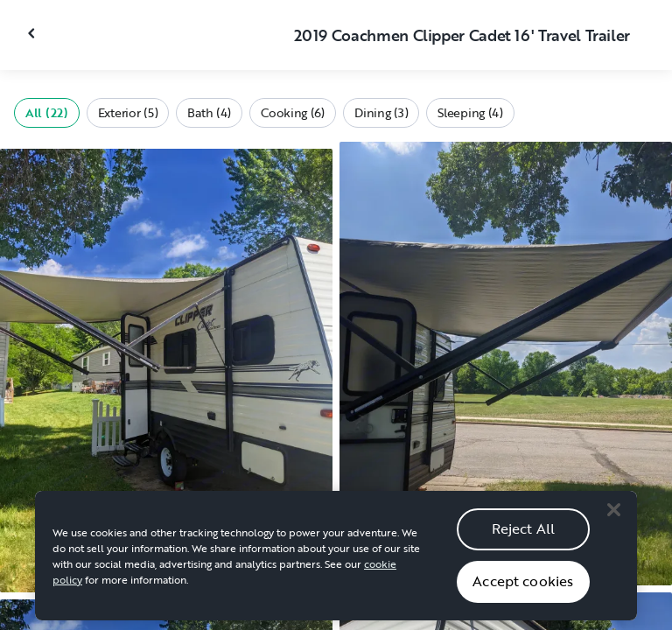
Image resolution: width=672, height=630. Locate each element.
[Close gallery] (33, 33)
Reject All (524, 534)
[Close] (613, 515)
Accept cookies (523, 586)
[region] (336, 561)
